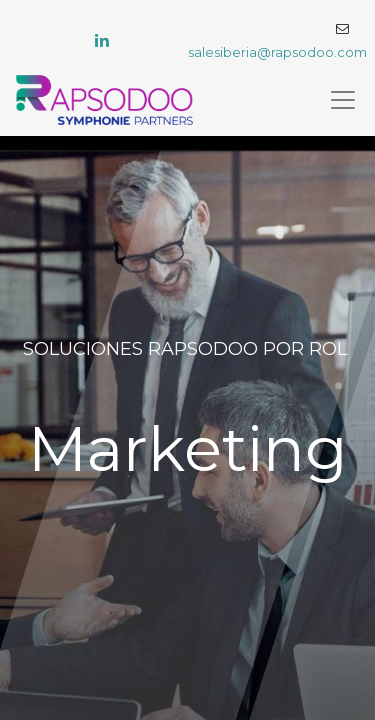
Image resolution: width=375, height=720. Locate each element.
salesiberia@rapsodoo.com (277, 52)
